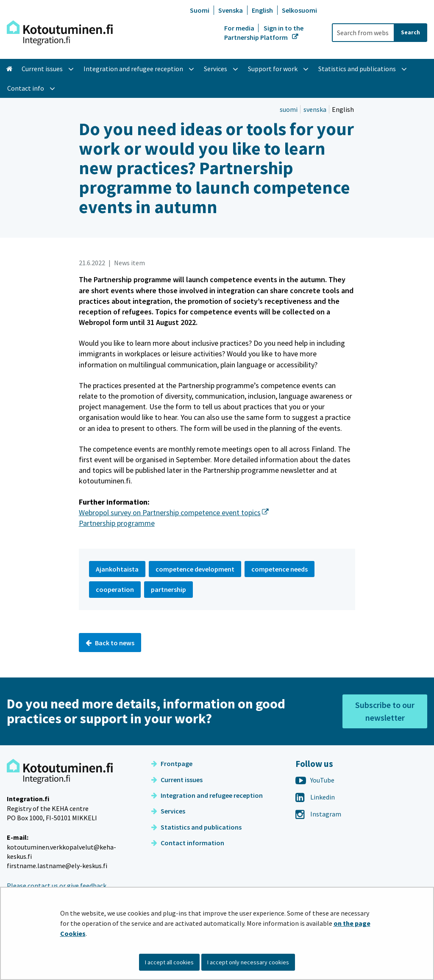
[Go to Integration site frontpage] (60, 33)
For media (240, 28)
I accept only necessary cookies (248, 962)
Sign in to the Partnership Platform (264, 33)
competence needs (280, 569)
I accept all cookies (169, 962)
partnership (168, 589)
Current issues (177, 780)
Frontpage (172, 763)
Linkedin (315, 797)
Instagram (318, 814)
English (262, 10)
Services (168, 811)
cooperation (115, 589)
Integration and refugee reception (207, 795)
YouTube (315, 780)
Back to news (110, 643)
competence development (195, 569)
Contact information (188, 843)
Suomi (200, 10)
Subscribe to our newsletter (385, 711)
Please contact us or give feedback (57, 886)
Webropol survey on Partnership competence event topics (174, 512)
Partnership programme (117, 523)
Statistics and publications (196, 827)
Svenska (231, 10)
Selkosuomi (299, 10)
